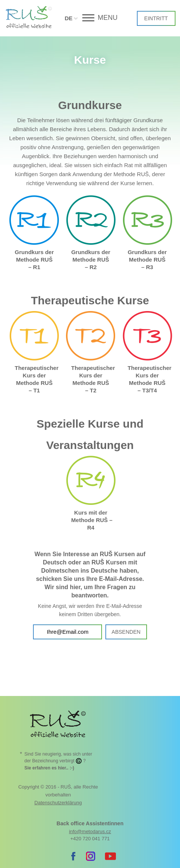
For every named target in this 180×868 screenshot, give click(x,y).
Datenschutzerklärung (58, 803)
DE (68, 18)
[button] (90, 18)
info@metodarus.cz (90, 831)
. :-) (49, 768)
